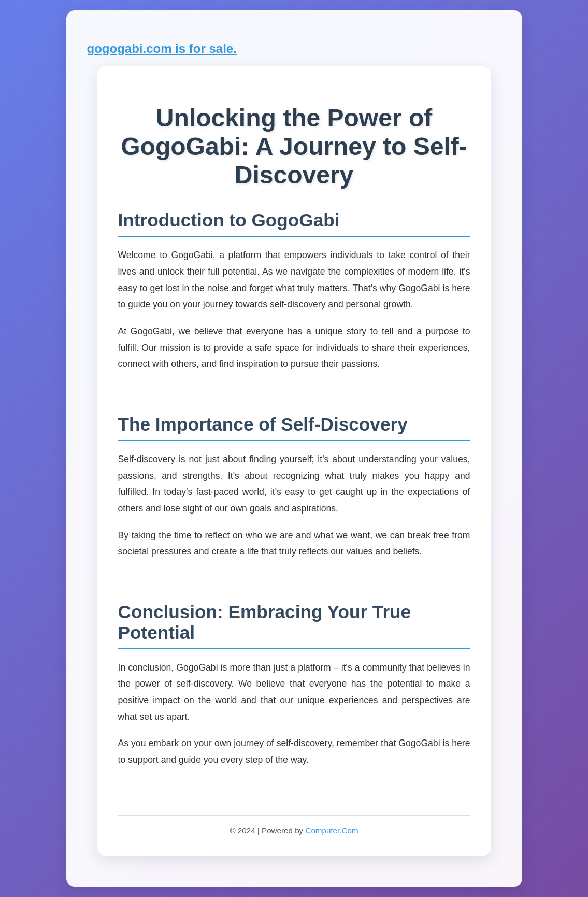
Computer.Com (332, 830)
